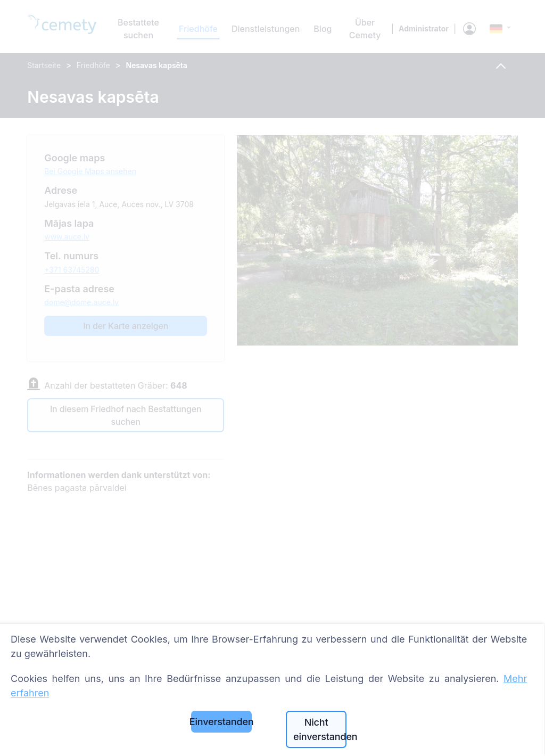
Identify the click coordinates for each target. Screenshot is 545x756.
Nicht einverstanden (320, 729)
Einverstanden (221, 722)
